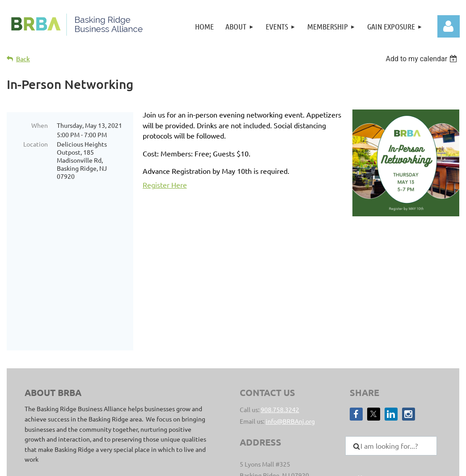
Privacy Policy (310, 417)
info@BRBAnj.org (290, 308)
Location (36, 144)
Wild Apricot (367, 465)
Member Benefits (382, 397)
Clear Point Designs (158, 427)
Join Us (368, 375)
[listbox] (422, 59)
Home (366, 364)
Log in (449, 26)
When (40, 125)
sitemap (275, 417)
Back (23, 59)
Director (370, 386)
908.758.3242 (280, 296)
